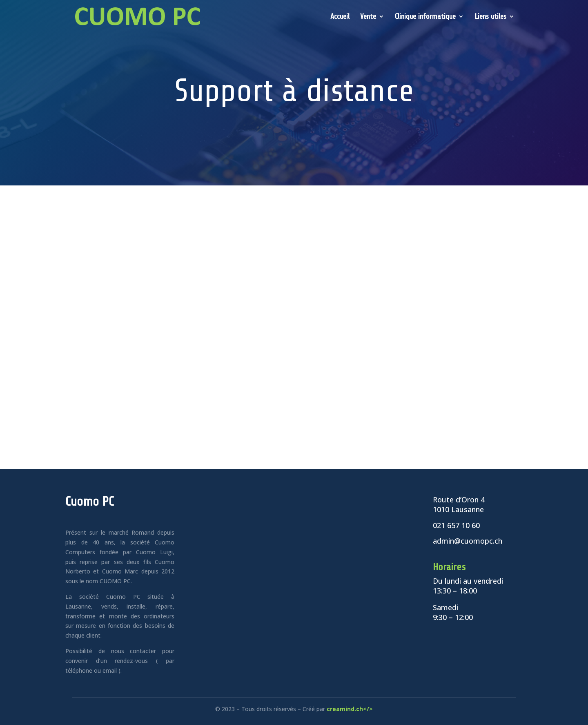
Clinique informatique (425, 17)
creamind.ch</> (350, 709)
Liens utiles (490, 17)
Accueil (340, 17)
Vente (368, 17)
